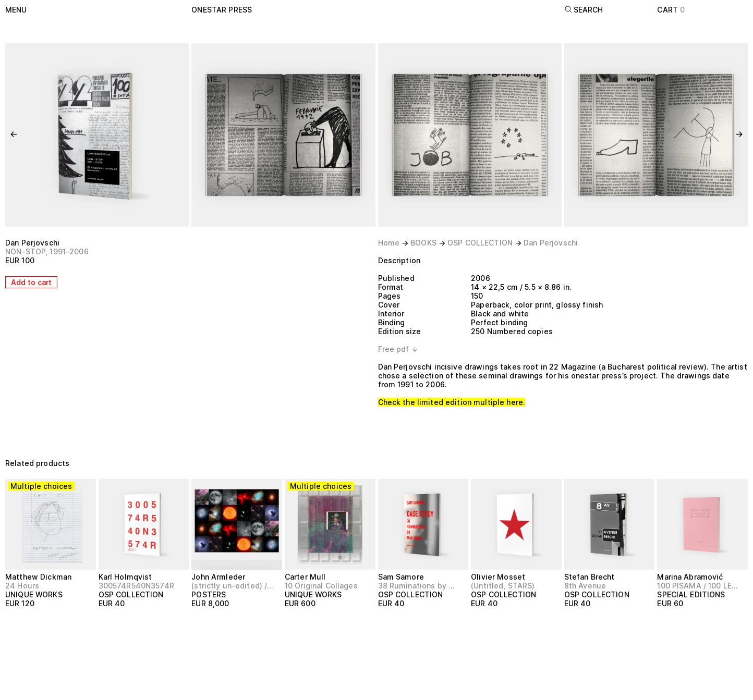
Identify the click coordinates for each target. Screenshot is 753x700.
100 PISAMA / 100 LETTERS (698, 586)
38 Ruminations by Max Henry (419, 586)
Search (584, 10)
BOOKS (423, 243)
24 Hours (22, 586)
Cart (671, 10)
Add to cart (31, 282)
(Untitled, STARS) (503, 586)
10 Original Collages (321, 586)
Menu (16, 10)
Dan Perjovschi (32, 243)
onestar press (222, 10)
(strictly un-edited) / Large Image (232, 586)
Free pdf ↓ (398, 349)
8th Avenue (585, 586)
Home (389, 243)
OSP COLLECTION (480, 243)
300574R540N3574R (136, 586)
